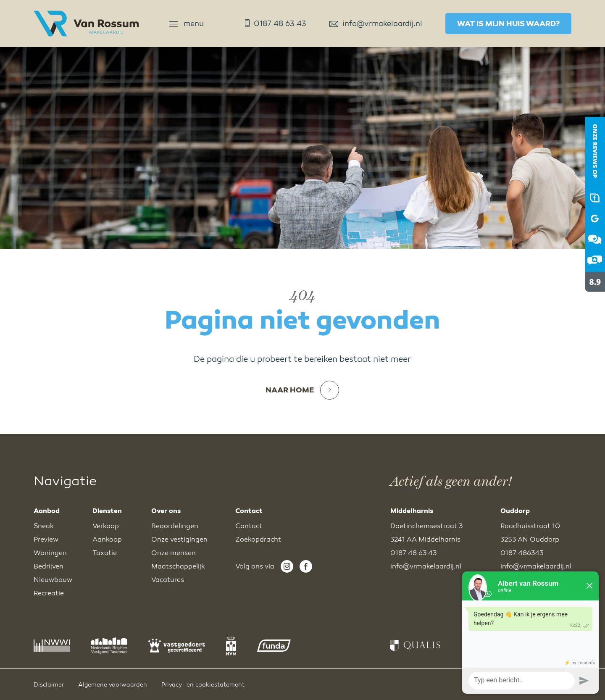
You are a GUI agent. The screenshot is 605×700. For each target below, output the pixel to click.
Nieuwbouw (53, 580)
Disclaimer (49, 685)
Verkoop (106, 526)
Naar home (302, 390)
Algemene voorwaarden (113, 685)
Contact (249, 526)
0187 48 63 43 (276, 24)
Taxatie (105, 553)
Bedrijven (49, 566)
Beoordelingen (175, 526)
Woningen (50, 553)
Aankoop (107, 539)
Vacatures (168, 580)
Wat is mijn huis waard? (508, 24)
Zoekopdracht (258, 539)
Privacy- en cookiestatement (203, 685)
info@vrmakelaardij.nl (376, 24)
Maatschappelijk (178, 566)
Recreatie (49, 593)
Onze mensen (174, 553)
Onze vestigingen (179, 539)
